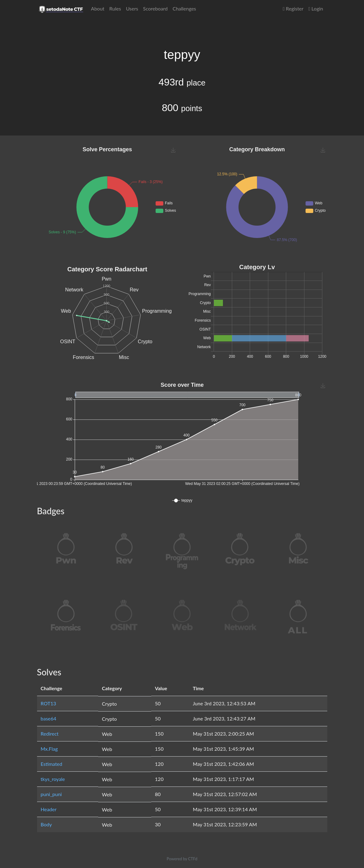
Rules (115, 8)
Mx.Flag (49, 749)
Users (132, 8)
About (98, 8)
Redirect (50, 734)
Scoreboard (155, 8)
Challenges (184, 8)
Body (46, 824)
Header (49, 809)
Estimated (52, 764)
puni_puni (51, 794)
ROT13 (48, 703)
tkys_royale (53, 779)
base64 (49, 718)
